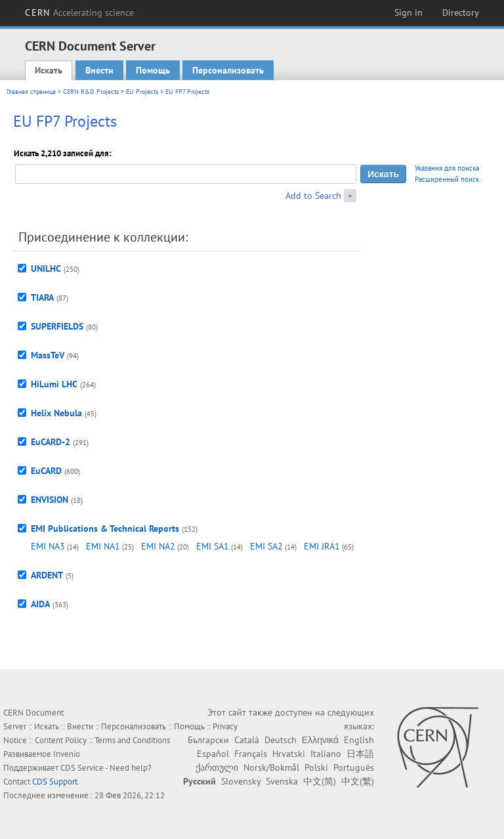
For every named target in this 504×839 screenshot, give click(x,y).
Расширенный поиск (447, 179)
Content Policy (61, 740)
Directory (461, 12)
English (359, 740)
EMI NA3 (48, 546)
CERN (79, 12)
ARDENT (47, 575)
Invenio (67, 754)
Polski (316, 767)
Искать (49, 70)
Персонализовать (228, 70)
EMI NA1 (103, 546)
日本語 (360, 754)
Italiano (326, 754)
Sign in (409, 12)
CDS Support (55, 782)
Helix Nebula (56, 413)
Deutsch (281, 740)
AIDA (40, 604)
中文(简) (320, 781)
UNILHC (46, 269)
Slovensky (241, 781)
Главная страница (31, 92)
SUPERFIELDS (57, 326)
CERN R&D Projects (91, 92)
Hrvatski (289, 754)
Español (213, 754)
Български (208, 740)
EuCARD (46, 471)
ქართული (217, 767)
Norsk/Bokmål (271, 767)
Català (247, 740)
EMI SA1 (213, 546)
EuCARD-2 (51, 442)
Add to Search (313, 196)
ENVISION (50, 500)
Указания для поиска (447, 168)
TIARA (42, 297)
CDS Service (82, 768)
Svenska (282, 781)
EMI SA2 (266, 546)
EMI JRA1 (322, 546)
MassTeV (48, 355)
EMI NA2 (158, 546)
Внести (99, 70)
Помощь (153, 70)
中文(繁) (358, 781)
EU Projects (142, 92)
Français (251, 754)
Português (354, 767)
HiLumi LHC (54, 384)
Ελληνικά (320, 740)
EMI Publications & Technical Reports (105, 528)
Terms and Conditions (132, 740)
